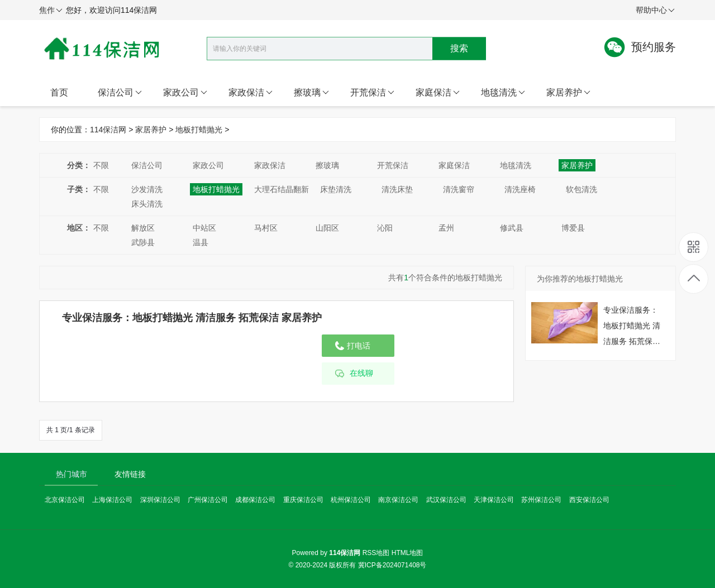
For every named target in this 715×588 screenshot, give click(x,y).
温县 (201, 242)
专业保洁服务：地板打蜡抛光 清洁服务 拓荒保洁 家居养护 (192, 318)
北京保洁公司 (65, 500)
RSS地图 (376, 553)
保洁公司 (120, 93)
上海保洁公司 (112, 500)
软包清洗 (581, 189)
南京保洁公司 (398, 500)
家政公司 (185, 93)
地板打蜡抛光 (199, 130)
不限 (101, 165)
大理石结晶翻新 (282, 189)
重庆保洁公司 (303, 500)
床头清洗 (147, 204)
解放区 (143, 228)
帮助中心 (655, 11)
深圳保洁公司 (160, 500)
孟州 (446, 228)
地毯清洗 (503, 93)
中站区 (204, 228)
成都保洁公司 (255, 500)
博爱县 (573, 228)
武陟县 (143, 242)
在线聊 (361, 373)
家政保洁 (251, 93)
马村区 (266, 228)
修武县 (512, 228)
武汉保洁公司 (446, 500)
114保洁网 (108, 130)
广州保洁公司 (208, 500)
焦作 (51, 11)
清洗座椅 (520, 189)
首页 (59, 92)
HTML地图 (407, 553)
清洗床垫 (397, 189)
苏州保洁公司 (541, 500)
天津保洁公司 (494, 500)
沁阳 (385, 228)
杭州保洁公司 (351, 500)
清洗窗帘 (459, 189)
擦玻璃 (311, 93)
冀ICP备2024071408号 (392, 565)
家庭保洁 (438, 93)
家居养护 (568, 93)
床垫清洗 (336, 189)
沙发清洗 (147, 189)
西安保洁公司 (589, 500)
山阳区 (327, 228)
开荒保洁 (372, 93)
